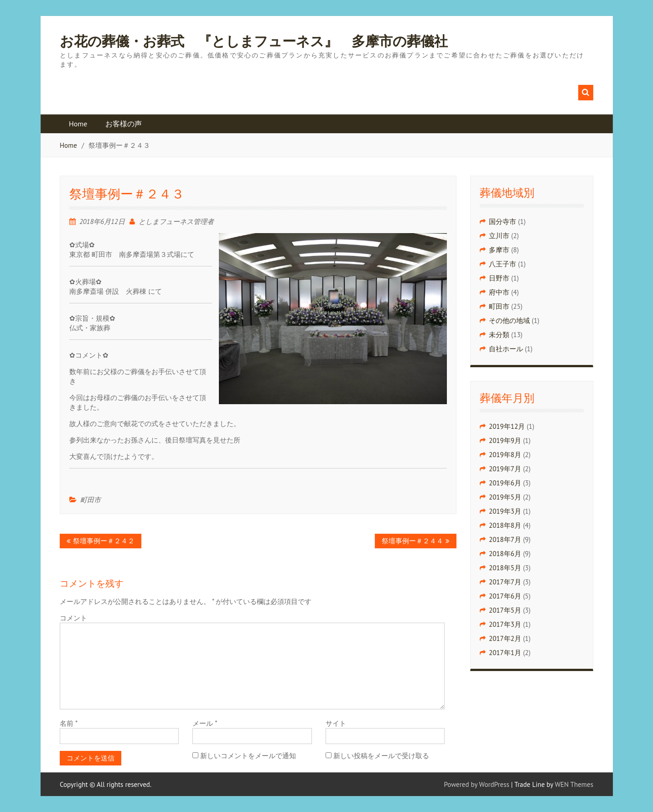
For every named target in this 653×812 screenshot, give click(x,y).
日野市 (499, 278)
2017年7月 (505, 582)
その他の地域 (509, 320)
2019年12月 (507, 426)
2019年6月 (505, 483)
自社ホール (506, 349)
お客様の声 (124, 124)
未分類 (499, 335)
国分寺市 (503, 221)
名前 (69, 723)
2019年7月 (505, 469)
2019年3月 (505, 511)
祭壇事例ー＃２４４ (412, 541)
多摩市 (499, 250)
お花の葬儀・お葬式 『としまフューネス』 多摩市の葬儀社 (254, 42)
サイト (336, 723)
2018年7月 (505, 539)
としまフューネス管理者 (176, 221)
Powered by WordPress (477, 784)
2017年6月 (505, 596)
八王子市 (503, 264)
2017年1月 (505, 653)
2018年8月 (505, 525)
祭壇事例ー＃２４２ (104, 541)
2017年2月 (505, 638)
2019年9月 (505, 440)
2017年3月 (505, 624)
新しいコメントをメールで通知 (248, 756)
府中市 (499, 292)
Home (78, 124)
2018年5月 (505, 568)
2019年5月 (505, 497)
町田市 (91, 500)
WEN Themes (574, 784)
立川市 (499, 236)
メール (205, 723)
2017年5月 (505, 610)
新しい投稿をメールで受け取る (381, 756)
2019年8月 (505, 455)
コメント (73, 618)
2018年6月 (505, 554)
